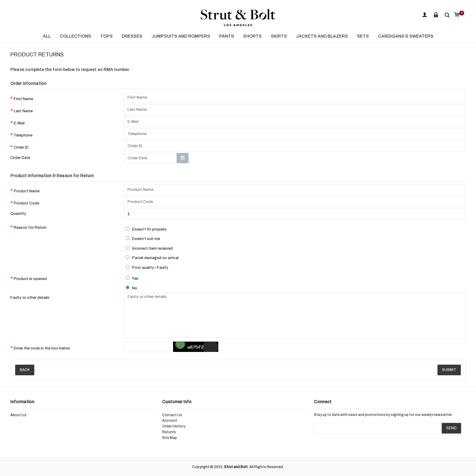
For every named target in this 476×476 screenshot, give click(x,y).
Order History (174, 426)
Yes (132, 278)
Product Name (27, 191)
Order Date (20, 158)
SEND (451, 428)
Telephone (23, 135)
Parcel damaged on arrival (152, 258)
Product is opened (30, 279)
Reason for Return (30, 228)
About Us (18, 415)
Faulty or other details (30, 298)
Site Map (170, 438)
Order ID (21, 147)
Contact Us (172, 415)
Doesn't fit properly (146, 229)
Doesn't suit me (143, 238)
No (131, 288)
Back (25, 370)
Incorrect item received (149, 248)
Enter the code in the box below (42, 348)
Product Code (26, 203)
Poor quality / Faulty (147, 267)
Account (170, 420)
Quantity (18, 214)
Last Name (23, 111)
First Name (23, 99)
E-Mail (19, 123)
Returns (169, 432)
